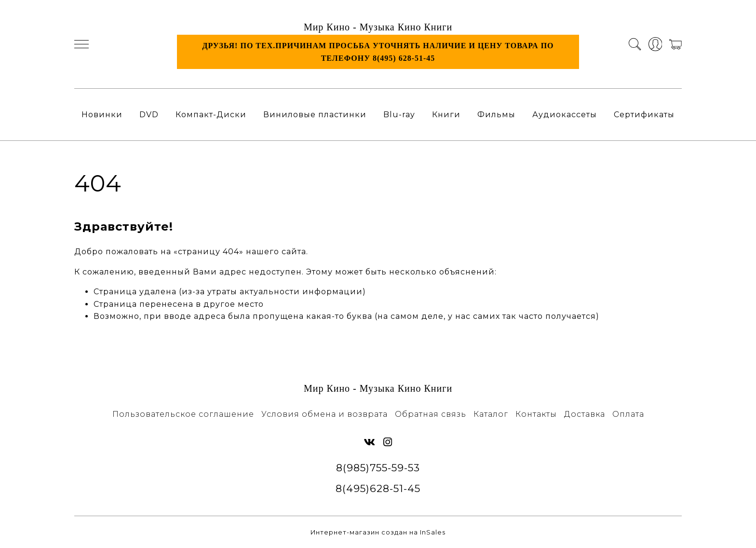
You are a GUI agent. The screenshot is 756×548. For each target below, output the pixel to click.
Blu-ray (399, 115)
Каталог (491, 414)
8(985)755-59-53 (378, 468)
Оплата (628, 414)
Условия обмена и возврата (324, 414)
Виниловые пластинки (315, 115)
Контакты (536, 414)
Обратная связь (431, 414)
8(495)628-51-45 (378, 488)
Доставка (585, 414)
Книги (446, 115)
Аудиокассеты (565, 115)
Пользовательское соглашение (183, 414)
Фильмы (496, 115)
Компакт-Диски (211, 115)
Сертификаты (644, 115)
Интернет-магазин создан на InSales (378, 532)
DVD (149, 115)
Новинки (102, 115)
